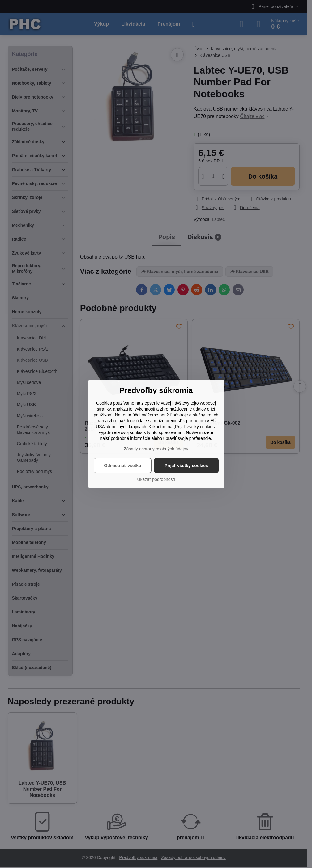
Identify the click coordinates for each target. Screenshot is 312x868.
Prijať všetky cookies (186, 466)
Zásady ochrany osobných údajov (156, 449)
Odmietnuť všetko (122, 466)
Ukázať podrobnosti (156, 479)
